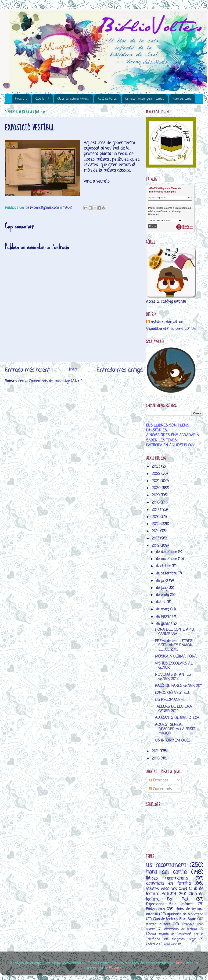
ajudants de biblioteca (185, 914)
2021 (156, 481)
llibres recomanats (167, 878)
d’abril (161, 602)
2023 (156, 467)
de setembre (167, 573)
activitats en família (168, 883)
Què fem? (42, 99)
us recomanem (166, 865)
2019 (156, 495)
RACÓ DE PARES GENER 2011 (179, 686)
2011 (156, 751)
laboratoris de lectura (180, 929)
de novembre (167, 559)
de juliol (163, 581)
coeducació (171, 944)
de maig (163, 595)
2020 (157, 488)
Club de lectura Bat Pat (175, 896)
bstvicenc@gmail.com (167, 322)
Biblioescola (155, 909)
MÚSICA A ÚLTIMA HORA (176, 656)
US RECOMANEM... (170, 700)
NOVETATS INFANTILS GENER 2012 (173, 677)
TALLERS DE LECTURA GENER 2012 (173, 709)
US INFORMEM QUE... (172, 740)
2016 (156, 517)
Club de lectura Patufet (175, 891)
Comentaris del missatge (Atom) (56, 381)
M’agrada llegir (184, 940)
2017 (156, 510)
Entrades (159, 780)
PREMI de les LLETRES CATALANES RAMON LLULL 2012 (174, 645)
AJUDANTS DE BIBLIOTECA (177, 718)
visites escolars (161, 889)
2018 (156, 502)
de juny (162, 588)
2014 (156, 531)
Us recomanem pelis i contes (145, 99)
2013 (156, 538)
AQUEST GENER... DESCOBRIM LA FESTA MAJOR (175, 729)
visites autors (158, 924)
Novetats (21, 99)
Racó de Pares (107, 99)
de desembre (167, 552)
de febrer (164, 617)
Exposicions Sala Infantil (170, 904)
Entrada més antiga (120, 370)
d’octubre (164, 566)
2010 (156, 758)
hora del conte (166, 872)
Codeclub (152, 944)
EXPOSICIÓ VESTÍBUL (173, 693)
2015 (156, 524)
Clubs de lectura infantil (73, 99)
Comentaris (160, 789)
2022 (157, 474)
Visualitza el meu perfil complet (172, 329)
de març (163, 609)
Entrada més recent (27, 370)
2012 (156, 546)
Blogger (115, 968)
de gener (163, 624)
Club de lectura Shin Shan (175, 919)
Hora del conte (182, 99)
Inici (73, 370)
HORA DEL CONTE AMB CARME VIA (174, 632)
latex (180, 963)
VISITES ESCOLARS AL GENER (174, 666)
